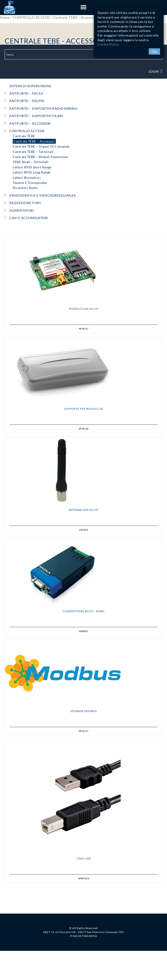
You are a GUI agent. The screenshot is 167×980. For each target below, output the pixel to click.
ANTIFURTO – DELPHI (27, 101)
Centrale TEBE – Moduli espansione (40, 157)
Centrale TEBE (24, 136)
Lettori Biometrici (27, 178)
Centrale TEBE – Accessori (34, 141)
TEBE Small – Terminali (31, 162)
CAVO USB (83, 858)
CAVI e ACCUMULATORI (29, 218)
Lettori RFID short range (32, 167)
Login (156, 71)
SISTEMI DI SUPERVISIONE (30, 86)
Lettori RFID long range (32, 172)
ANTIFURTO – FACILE (26, 93)
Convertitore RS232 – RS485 (83, 611)
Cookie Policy (108, 44)
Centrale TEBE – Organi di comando (41, 146)
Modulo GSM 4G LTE (84, 309)
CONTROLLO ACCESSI (32, 17)
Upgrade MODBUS (83, 711)
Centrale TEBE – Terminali (33, 152)
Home (5, 17)
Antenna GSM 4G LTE (83, 510)
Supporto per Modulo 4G (84, 409)
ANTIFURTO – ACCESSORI (30, 123)
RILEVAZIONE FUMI (25, 203)
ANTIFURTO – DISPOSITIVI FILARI (36, 116)
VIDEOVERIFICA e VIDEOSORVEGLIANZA (43, 195)
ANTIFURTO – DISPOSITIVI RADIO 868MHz (43, 108)
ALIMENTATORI (22, 210)
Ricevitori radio (25, 188)
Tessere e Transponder (30, 183)
